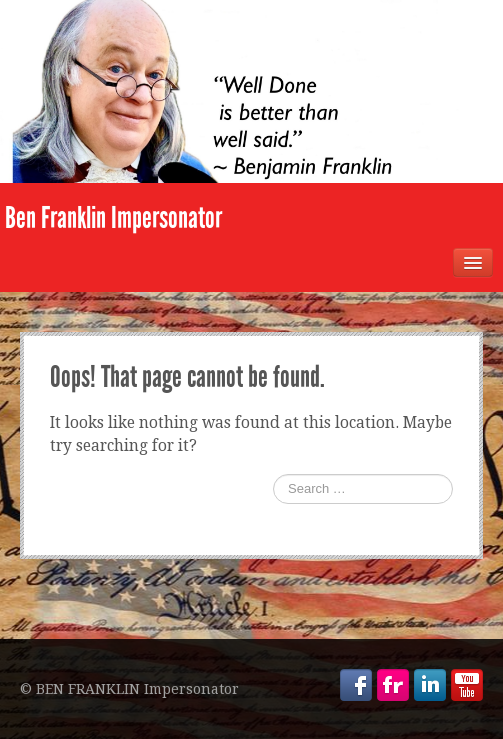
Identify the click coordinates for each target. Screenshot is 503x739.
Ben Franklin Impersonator (113, 218)
